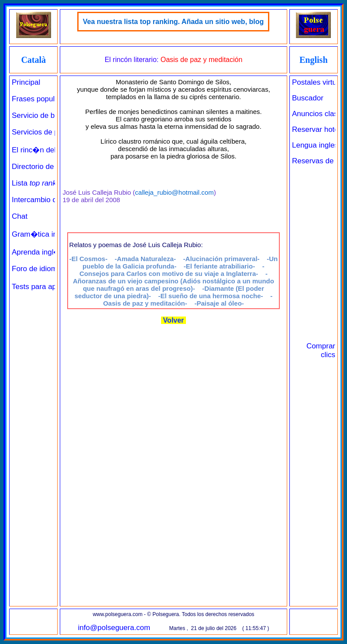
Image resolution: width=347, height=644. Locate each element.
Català (33, 60)
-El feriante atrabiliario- (219, 266)
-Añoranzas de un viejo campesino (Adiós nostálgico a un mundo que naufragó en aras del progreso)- (173, 281)
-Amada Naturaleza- (145, 259)
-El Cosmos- (89, 259)
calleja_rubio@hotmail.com (174, 192)
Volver (173, 320)
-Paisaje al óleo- (219, 303)
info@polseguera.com (114, 628)
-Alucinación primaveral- (222, 259)
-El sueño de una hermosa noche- (210, 296)
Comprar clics (321, 350)
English (313, 60)
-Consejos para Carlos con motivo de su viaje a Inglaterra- (172, 270)
